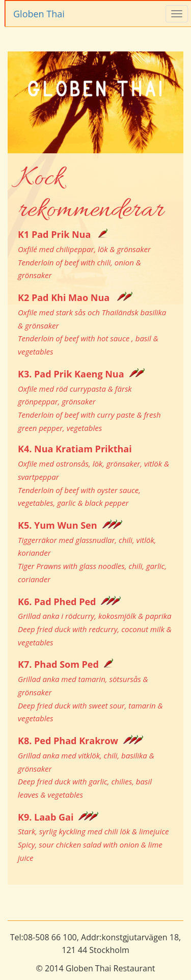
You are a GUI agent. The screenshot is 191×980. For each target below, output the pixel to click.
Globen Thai (39, 14)
